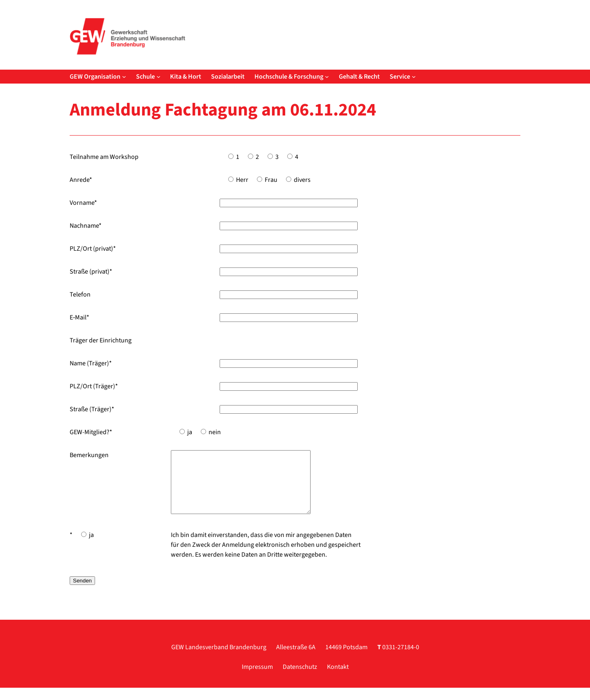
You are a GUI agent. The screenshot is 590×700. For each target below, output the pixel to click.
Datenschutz (300, 679)
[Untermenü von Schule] (159, 77)
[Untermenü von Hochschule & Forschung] (327, 77)
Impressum (257, 679)
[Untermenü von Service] (414, 77)
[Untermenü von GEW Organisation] (124, 77)
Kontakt (338, 679)
